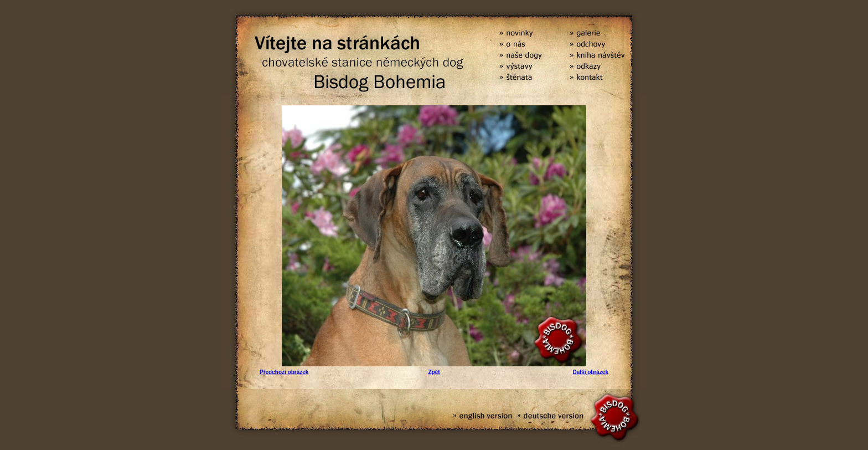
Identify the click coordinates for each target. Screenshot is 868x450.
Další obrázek (591, 372)
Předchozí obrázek (284, 372)
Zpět (434, 372)
